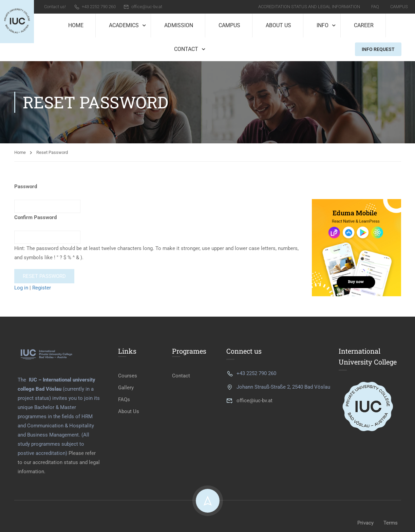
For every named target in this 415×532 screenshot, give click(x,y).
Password (26, 187)
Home (76, 25)
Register (42, 288)
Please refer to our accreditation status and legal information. (59, 462)
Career (364, 25)
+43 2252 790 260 (95, 7)
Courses (128, 376)
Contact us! (55, 7)
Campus (399, 7)
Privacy (365, 523)
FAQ (375, 7)
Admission (179, 25)
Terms (391, 523)
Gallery (126, 388)
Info (323, 25)
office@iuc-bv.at (143, 7)
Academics (124, 25)
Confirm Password (35, 217)
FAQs (124, 400)
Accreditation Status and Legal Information (309, 7)
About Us (278, 25)
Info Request (378, 49)
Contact (186, 49)
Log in (21, 288)
